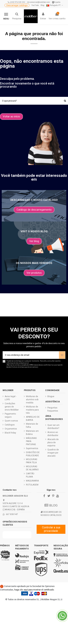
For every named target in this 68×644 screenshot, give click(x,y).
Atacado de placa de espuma (53, 442)
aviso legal (34, 363)
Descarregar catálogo (17, 5)
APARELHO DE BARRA (33, 418)
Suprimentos (32, 448)
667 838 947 (12, 514)
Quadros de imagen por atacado (53, 453)
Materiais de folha (32, 425)
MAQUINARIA (32, 481)
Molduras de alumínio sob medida (32, 400)
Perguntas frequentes (53, 409)
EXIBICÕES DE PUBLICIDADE (33, 454)
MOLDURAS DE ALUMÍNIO (32, 468)
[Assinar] (62, 355)
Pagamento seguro (10, 415)
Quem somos (11, 421)
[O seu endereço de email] (31, 355)
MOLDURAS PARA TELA (32, 461)
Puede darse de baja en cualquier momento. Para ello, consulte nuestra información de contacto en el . (36, 364)
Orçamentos (11, 429)
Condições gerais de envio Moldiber (12, 407)
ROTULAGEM (32, 485)
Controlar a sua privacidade (51, 529)
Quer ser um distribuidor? (53, 427)
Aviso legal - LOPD (11, 398)
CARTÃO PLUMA (30, 475)
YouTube (35, 5)
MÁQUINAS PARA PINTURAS (31, 441)
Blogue (51, 396)
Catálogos (10, 425)
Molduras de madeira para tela (32, 410)
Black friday (10, 433)
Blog (42, 5)
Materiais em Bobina (32, 433)
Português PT (55, 5)
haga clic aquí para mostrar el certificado (34, 590)
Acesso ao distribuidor (53, 434)
